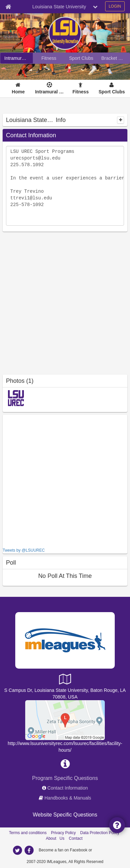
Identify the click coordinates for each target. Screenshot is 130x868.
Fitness (80, 92)
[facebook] (29, 850)
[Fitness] (49, 58)
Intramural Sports (49, 92)
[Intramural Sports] (17, 58)
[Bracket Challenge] (114, 58)
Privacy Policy (64, 833)
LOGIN (115, 6)
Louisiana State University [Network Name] (59, 7)
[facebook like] (52, 480)
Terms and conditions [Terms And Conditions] (28, 833)
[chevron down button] (95, 7)
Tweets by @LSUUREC (24, 550)
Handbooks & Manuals (68, 798)
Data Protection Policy (100, 833)
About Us (55, 838)
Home (18, 92)
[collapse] (121, 120)
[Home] (18, 89)
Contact (76, 838)
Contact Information (68, 788)
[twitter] (17, 850)
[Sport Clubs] (81, 58)
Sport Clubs (112, 92)
